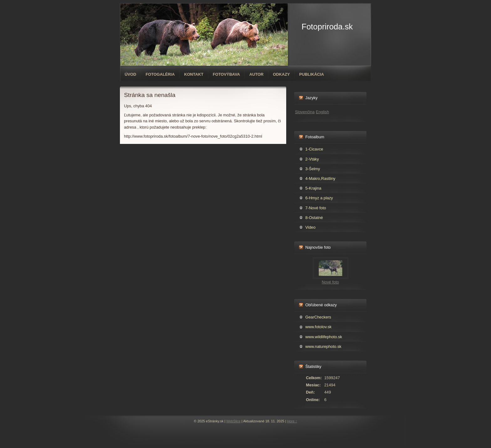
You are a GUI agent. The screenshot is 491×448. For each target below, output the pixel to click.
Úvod (130, 74)
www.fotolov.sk (318, 327)
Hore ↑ (292, 421)
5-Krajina (313, 188)
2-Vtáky (312, 159)
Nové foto (331, 282)
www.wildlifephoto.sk (324, 337)
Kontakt (194, 74)
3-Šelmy (313, 169)
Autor (256, 74)
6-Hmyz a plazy (319, 198)
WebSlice (234, 421)
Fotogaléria (160, 74)
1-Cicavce (314, 149)
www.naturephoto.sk (323, 346)
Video (310, 227)
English (323, 112)
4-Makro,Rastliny (320, 178)
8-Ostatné (314, 218)
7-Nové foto (316, 208)
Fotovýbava (227, 74)
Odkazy (282, 74)
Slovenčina (305, 112)
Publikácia (312, 74)
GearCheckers (318, 317)
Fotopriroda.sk (327, 27)
